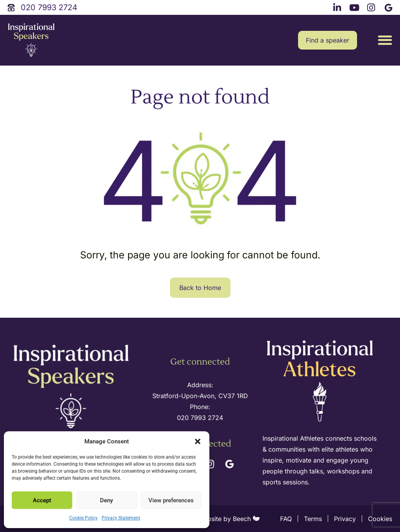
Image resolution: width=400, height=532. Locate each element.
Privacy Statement (121, 518)
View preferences (171, 500)
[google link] (389, 6)
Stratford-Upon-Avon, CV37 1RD (200, 396)
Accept (42, 500)
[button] (198, 441)
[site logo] (31, 40)
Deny (106, 500)
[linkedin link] (338, 6)
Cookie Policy (83, 518)
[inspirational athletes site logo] (321, 382)
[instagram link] (372, 6)
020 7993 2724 (200, 418)
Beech (246, 519)
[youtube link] (355, 6)
